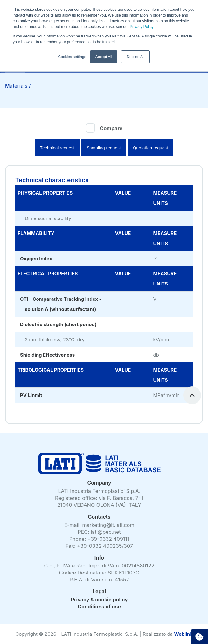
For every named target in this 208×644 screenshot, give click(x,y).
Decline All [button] (135, 57)
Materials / (19, 86)
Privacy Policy (141, 27)
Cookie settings (199, 637)
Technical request (57, 148)
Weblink (183, 634)
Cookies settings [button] (72, 57)
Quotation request (150, 148)
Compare (111, 128)
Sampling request (104, 148)
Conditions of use (99, 607)
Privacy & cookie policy (99, 600)
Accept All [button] (104, 57)
